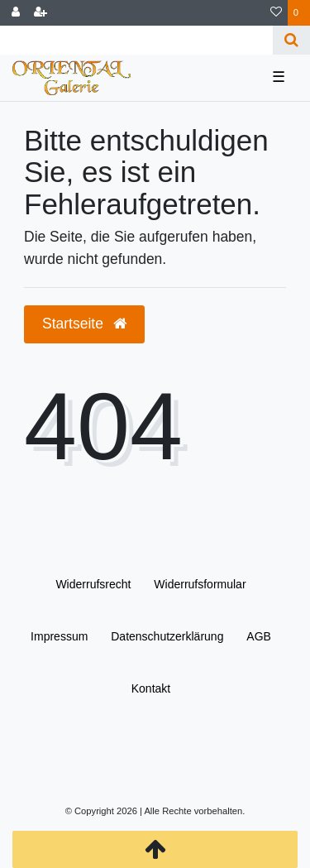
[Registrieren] (41, 13)
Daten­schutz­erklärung (167, 636)
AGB (259, 636)
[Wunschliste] (276, 13)
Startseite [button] (84, 324)
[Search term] (136, 40)
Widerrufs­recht (93, 584)
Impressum (59, 636)
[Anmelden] (16, 13)
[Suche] (291, 40)
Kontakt (151, 688)
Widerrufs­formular (200, 584)
